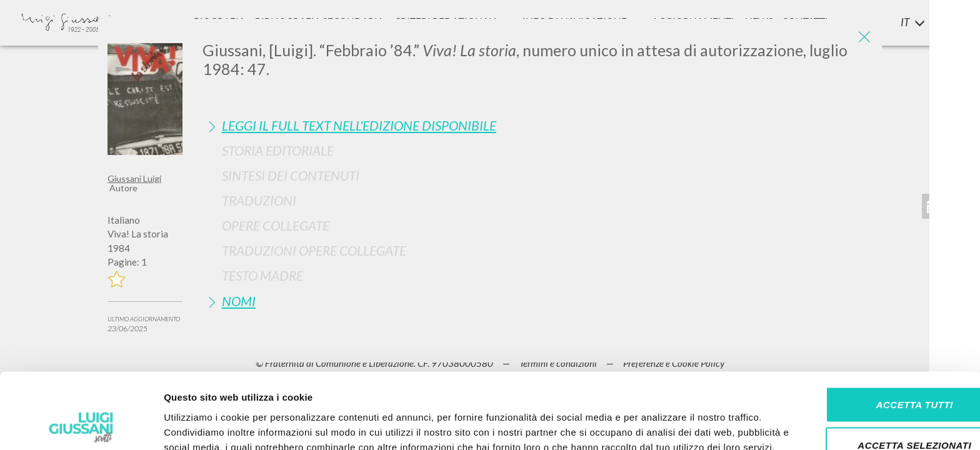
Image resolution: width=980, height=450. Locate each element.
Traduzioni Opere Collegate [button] (314, 250)
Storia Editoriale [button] (278, 150)
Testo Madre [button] (262, 275)
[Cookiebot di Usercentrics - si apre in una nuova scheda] (81, 426)
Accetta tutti (875, 327)
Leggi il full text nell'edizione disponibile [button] (359, 125)
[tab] (537, 125)
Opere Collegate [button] (276, 225)
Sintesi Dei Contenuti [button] (291, 175)
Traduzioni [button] (259, 200)
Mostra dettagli (657, 425)
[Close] (863, 37)
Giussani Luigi (134, 178)
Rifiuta (876, 409)
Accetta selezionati (876, 368)
